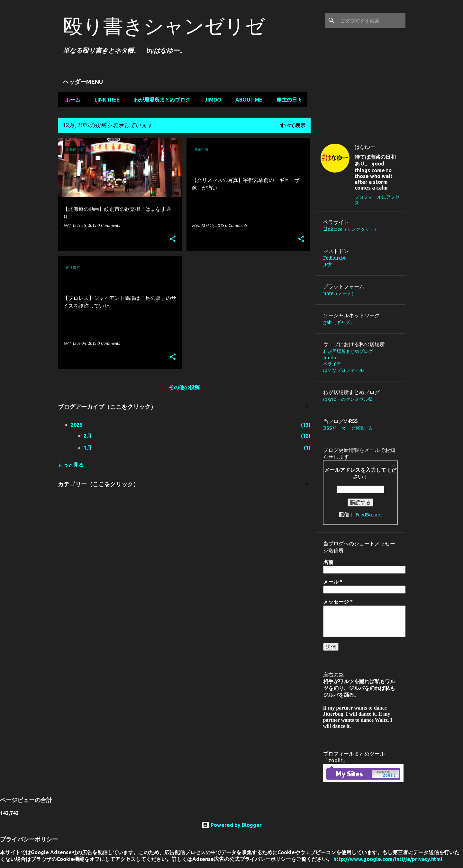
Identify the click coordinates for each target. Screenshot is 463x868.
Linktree (105, 100)
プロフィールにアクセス (377, 200)
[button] (173, 239)
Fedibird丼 (335, 258)
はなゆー (365, 147)
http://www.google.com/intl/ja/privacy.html (388, 859)
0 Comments (109, 225)
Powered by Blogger (232, 825)
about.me (247, 100)
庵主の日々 (287, 100)
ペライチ (332, 364)
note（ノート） (340, 293)
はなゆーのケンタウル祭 (348, 399)
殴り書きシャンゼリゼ (164, 26)
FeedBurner (369, 515)
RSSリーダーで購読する (348, 428)
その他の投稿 (184, 387)
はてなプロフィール (343, 370)
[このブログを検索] (372, 21)
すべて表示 (293, 125)
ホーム (71, 100)
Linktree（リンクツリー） (351, 229)
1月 (88, 448)
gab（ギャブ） (339, 322)
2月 (88, 436)
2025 (77, 425)
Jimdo (211, 100)
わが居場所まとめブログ (160, 100)
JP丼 (328, 264)
